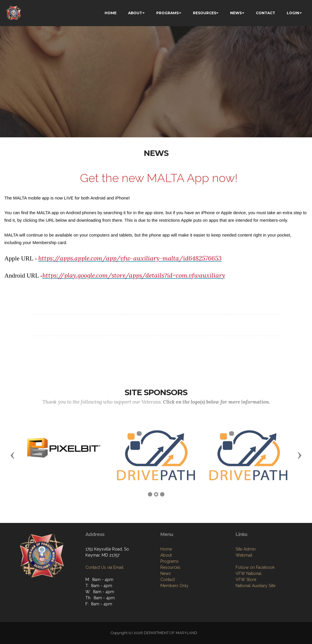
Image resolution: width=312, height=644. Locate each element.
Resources (170, 610)
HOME (111, 13)
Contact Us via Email (104, 593)
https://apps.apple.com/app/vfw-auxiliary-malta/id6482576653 (130, 265)
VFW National (249, 612)
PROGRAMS (167, 13)
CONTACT (266, 13)
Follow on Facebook (255, 606)
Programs (170, 604)
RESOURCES (205, 13)
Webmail (244, 593)
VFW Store (246, 618)
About (166, 598)
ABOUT (135, 13)
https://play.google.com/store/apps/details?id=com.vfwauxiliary (134, 282)
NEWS (236, 13)
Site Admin (246, 587)
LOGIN (293, 13)
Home (166, 591)
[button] (12, 455)
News (166, 616)
